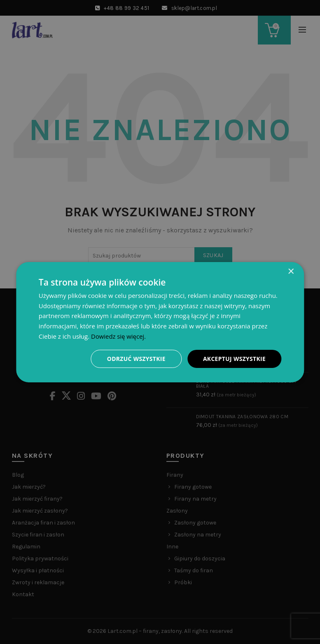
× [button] (291, 271)
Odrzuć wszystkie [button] (135, 358)
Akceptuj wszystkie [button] (234, 358)
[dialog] (160, 322)
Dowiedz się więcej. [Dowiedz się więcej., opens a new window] (119, 336)
